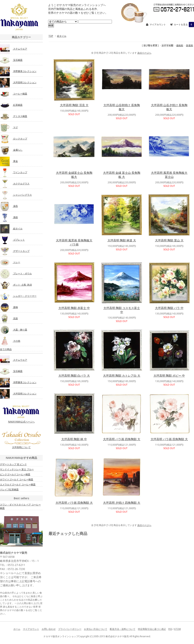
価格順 (180, 45)
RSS (170, 629)
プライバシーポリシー (70, 629)
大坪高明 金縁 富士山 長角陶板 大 (122, 175)
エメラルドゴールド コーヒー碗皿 (18, 484)
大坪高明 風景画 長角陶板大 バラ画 (74, 242)
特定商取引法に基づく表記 (152, 629)
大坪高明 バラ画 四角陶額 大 (122, 439)
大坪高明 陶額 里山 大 (169, 240)
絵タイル (62, 36)
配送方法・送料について (123, 629)
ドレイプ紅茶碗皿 (9, 489)
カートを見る (184, 25)
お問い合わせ (49, 629)
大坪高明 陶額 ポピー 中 (169, 375)
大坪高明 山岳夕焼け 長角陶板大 (169, 107)
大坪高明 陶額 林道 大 (122, 240)
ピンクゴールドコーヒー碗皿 (15, 474)
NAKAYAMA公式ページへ (21, 414)
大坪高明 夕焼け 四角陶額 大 (122, 503)
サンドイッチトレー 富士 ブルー (17, 469)
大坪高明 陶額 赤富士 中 (74, 308)
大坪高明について (21, 440)
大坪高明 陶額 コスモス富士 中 (122, 310)
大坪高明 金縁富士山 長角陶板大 (74, 175)
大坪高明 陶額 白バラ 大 (74, 375)
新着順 (190, 45)
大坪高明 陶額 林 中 (74, 439)
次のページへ (144, 53)
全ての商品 (6, 349)
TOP (51, 36)
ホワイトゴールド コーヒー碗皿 (17, 479)
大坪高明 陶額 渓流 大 (74, 105)
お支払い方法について (96, 629)
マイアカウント (158, 25)
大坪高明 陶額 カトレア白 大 (122, 375)
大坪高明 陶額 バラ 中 (169, 308)
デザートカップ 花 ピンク (13, 464)
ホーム (17, 629)
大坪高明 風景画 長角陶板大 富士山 (169, 175)
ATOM (177, 629)
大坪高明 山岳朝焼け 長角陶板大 (122, 107)
